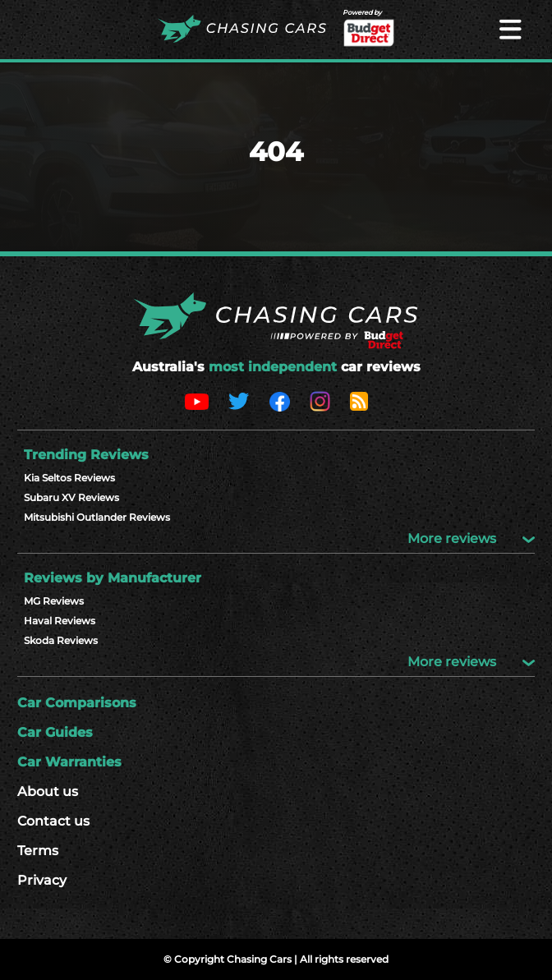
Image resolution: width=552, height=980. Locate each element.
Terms (38, 851)
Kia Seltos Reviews (69, 478)
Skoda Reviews (61, 640)
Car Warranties (69, 762)
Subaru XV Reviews (71, 497)
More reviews (471, 538)
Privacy (42, 880)
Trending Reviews (86, 455)
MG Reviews (54, 601)
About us (48, 791)
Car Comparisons (77, 703)
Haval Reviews (60, 621)
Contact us (53, 821)
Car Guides (55, 732)
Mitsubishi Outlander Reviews (97, 517)
